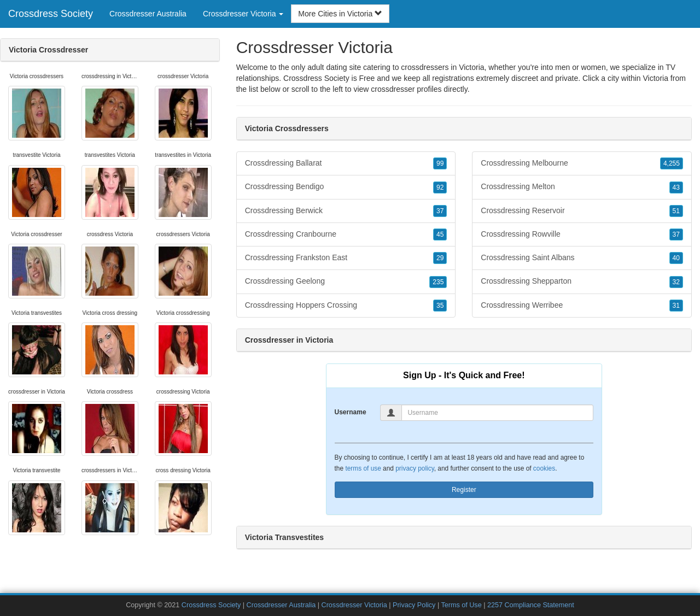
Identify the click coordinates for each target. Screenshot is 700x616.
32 (676, 282)
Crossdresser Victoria (354, 605)
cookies (544, 468)
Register (464, 490)
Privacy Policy (414, 605)
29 (440, 258)
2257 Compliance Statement (531, 605)
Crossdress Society (51, 14)
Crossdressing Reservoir (582, 211)
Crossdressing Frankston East (346, 258)
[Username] (497, 413)
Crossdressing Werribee (582, 306)
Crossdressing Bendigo (346, 187)
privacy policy (415, 468)
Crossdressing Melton (582, 187)
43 (676, 187)
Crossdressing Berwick (346, 211)
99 (440, 163)
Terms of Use (461, 605)
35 (440, 306)
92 (440, 187)
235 (438, 282)
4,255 (672, 163)
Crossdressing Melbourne (582, 163)
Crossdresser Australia (148, 14)
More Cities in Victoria (340, 14)
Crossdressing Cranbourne (346, 234)
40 (676, 258)
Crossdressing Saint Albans (582, 258)
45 (440, 234)
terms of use (363, 468)
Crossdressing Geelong (346, 281)
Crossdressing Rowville (582, 234)
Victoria (656, 78)
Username (351, 412)
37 (440, 211)
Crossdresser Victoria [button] (243, 14)
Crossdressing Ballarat (346, 163)
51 (676, 211)
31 (676, 306)
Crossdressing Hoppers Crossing (346, 306)
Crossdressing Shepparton (582, 281)
